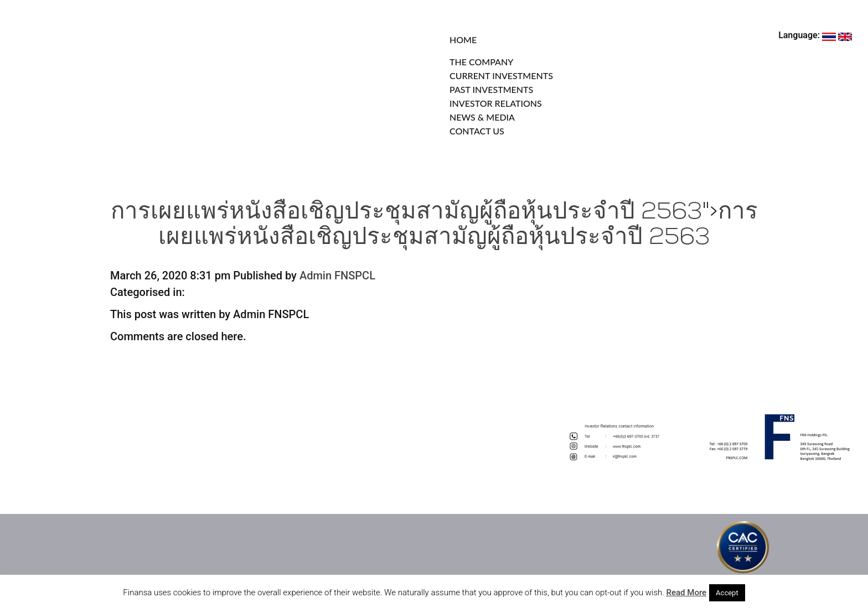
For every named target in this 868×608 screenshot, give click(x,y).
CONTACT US (477, 131)
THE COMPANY (481, 62)
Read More (687, 593)
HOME (463, 40)
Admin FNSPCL (337, 276)
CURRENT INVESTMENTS (501, 76)
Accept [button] (727, 593)
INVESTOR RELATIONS (496, 103)
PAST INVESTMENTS (491, 89)
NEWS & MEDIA (482, 117)
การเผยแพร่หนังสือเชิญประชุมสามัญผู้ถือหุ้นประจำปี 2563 (407, 213)
